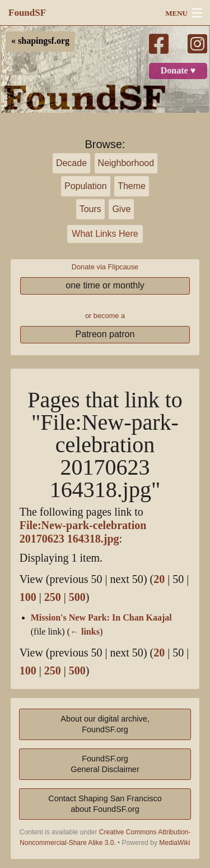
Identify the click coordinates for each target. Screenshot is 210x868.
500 (77, 597)
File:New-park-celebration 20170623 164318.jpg (83, 532)
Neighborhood (126, 163)
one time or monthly (105, 285)
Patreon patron (105, 334)
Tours (90, 209)
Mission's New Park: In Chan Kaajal (101, 618)
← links (85, 632)
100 (28, 597)
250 (53, 597)
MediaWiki (174, 843)
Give (121, 209)
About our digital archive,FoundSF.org (105, 724)
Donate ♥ (178, 71)
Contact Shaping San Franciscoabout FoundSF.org (105, 804)
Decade (71, 163)
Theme (132, 186)
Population (86, 186)
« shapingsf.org (40, 41)
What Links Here (105, 234)
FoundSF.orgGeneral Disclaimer (105, 764)
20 (159, 579)
